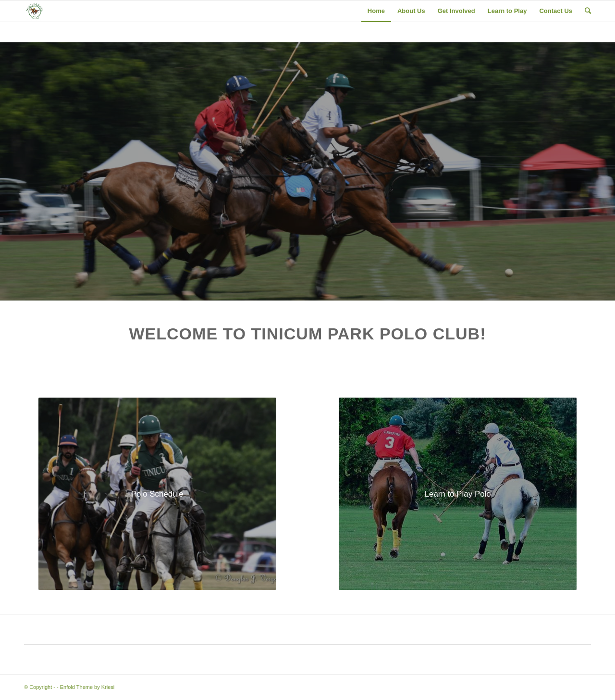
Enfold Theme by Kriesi (87, 687)
